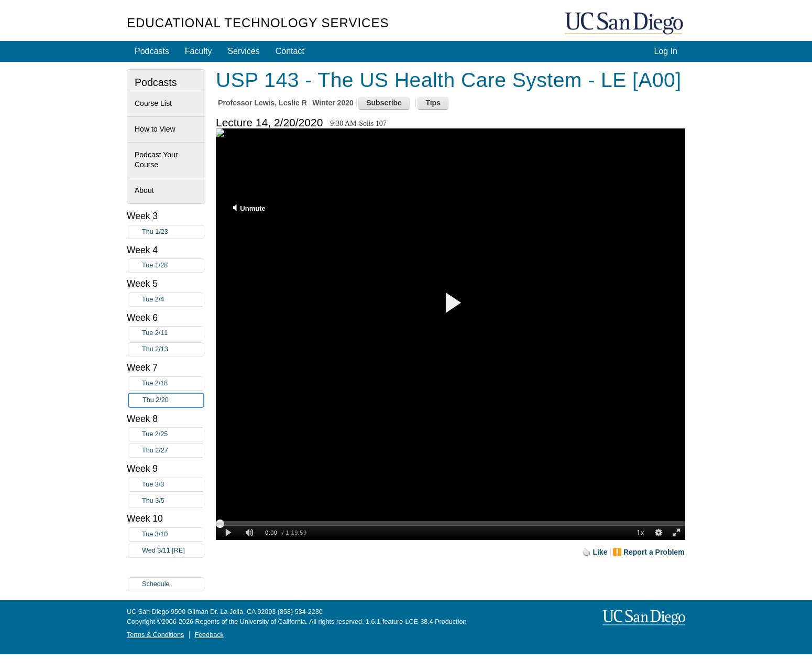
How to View (155, 129)
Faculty (199, 51)
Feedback (209, 635)
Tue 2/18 (173, 383)
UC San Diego (625, 24)
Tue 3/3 (173, 485)
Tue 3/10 (173, 534)
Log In (666, 51)
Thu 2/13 (173, 349)
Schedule (156, 584)
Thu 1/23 (173, 232)
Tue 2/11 (173, 333)
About (144, 190)
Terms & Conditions (155, 635)
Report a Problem (654, 552)
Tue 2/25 (173, 434)
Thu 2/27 (173, 451)
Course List (153, 103)
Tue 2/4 (173, 300)
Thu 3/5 (173, 501)
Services (243, 51)
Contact (290, 51)
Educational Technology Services (258, 23)
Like (600, 552)
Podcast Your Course (156, 160)
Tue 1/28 (173, 266)
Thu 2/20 (173, 400)
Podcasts (152, 51)
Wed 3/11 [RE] (173, 551)
